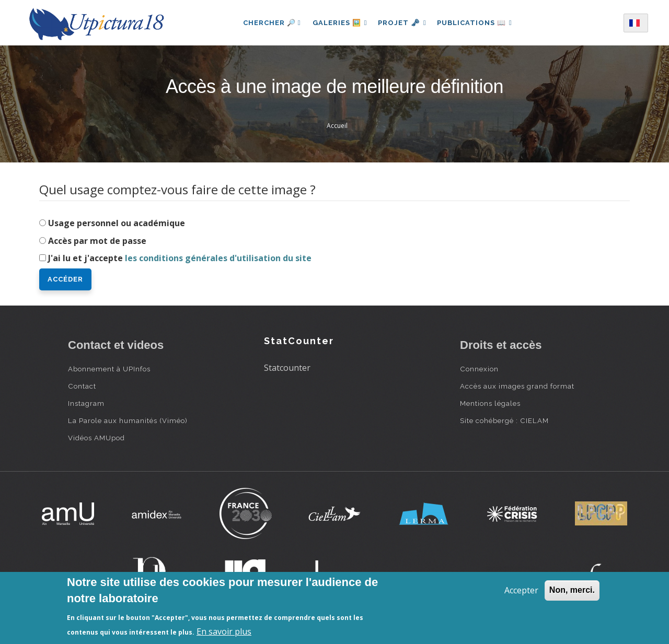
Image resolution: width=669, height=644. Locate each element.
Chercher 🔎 (269, 23)
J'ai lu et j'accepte (180, 258)
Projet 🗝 (402, 23)
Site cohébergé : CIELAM (504, 420)
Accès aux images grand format (517, 386)
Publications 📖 (477, 23)
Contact (82, 386)
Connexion (479, 369)
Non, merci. (572, 590)
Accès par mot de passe (97, 241)
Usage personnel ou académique (117, 223)
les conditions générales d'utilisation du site (218, 258)
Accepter (521, 590)
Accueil (337, 126)
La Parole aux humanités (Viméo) (128, 420)
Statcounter (287, 368)
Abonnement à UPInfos (109, 369)
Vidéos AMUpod (96, 438)
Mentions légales (490, 403)
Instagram (86, 403)
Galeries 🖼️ (338, 23)
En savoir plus (224, 631)
